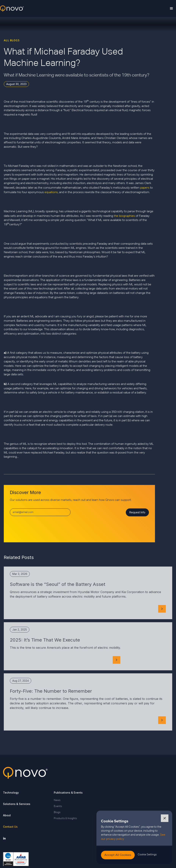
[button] (171, 9)
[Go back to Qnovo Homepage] (88, 773)
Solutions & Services (17, 804)
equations (51, 192)
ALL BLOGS (12, 40)
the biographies (124, 216)
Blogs (57, 812)
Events (58, 806)
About (7, 815)
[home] (12, 9)
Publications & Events (68, 793)
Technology (11, 793)
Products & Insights (65, 818)
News (57, 800)
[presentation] (39, 528)
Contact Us (10, 827)
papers (145, 188)
